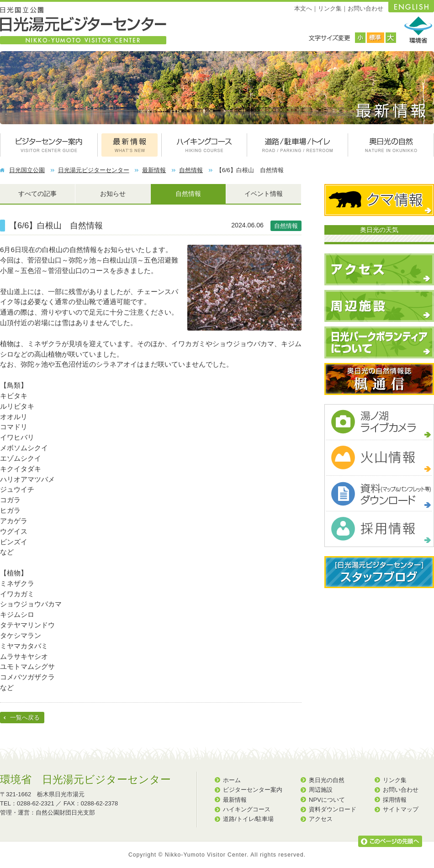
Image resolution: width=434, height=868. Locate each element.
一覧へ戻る (25, 718)
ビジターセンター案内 (253, 790)
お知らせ (113, 194)
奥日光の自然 (327, 780)
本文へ (303, 8)
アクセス (321, 819)
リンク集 (330, 8)
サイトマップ (401, 809)
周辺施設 (321, 790)
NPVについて (327, 800)
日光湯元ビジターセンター (94, 170)
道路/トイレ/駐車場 (248, 819)
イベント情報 (264, 194)
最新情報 (154, 170)
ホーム (232, 780)
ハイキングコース (247, 809)
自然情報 (191, 170)
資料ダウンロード (333, 809)
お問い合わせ (365, 8)
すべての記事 (37, 194)
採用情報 (395, 800)
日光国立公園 (27, 170)
